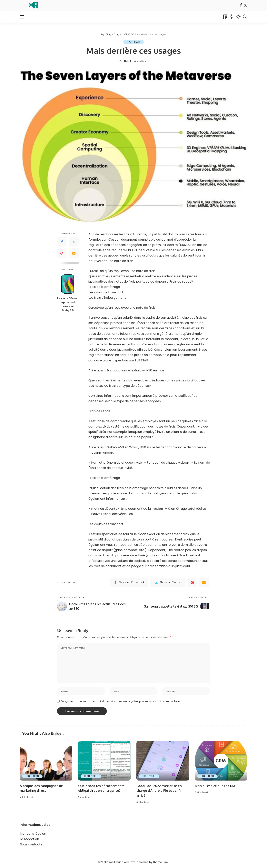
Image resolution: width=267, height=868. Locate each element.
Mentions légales (33, 834)
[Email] (74, 253)
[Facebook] (241, 5)
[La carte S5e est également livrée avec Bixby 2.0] (68, 284)
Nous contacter (32, 845)
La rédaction (29, 840)
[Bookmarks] (225, 17)
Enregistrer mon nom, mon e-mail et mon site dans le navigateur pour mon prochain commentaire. (121, 702)
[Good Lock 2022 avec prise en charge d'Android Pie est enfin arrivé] (163, 762)
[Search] (245, 17)
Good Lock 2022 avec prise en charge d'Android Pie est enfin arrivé (160, 791)
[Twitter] (246, 5)
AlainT (128, 61)
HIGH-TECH (133, 42)
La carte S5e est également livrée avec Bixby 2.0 (68, 304)
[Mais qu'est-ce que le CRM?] (221, 762)
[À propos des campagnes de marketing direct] (46, 762)
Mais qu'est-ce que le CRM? (217, 786)
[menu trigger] (25, 17)
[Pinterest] (62, 253)
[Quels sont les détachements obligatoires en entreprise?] (104, 762)
